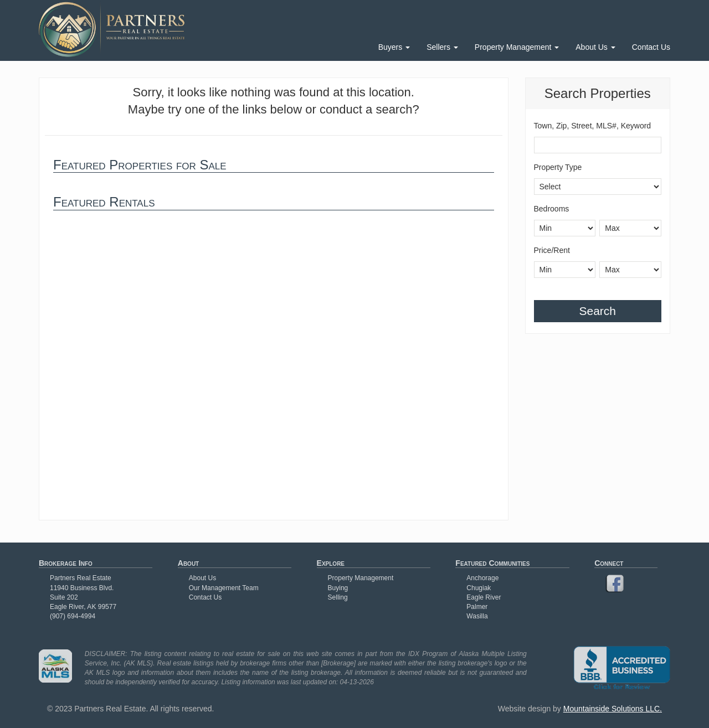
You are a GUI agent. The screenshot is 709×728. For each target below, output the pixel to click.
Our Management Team (224, 588)
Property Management (517, 47)
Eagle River (484, 597)
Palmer (477, 607)
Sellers (442, 47)
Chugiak (479, 588)
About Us (595, 47)
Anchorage (482, 578)
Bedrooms (552, 209)
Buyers (394, 47)
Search (597, 311)
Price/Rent (552, 250)
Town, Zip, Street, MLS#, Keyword (593, 126)
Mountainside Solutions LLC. (613, 709)
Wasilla (477, 616)
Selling (338, 597)
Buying (338, 588)
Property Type (558, 167)
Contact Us (651, 47)
